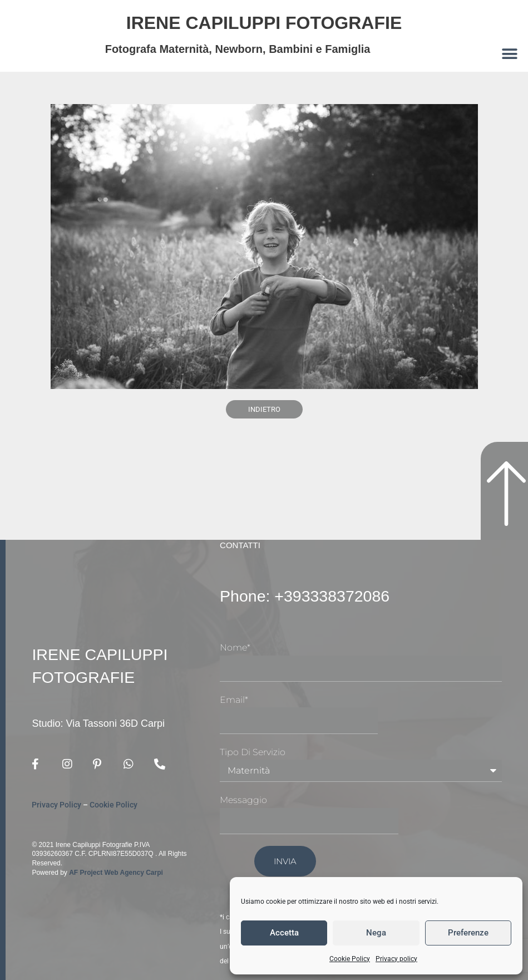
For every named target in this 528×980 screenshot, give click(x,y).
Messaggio (243, 800)
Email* (234, 700)
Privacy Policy (56, 805)
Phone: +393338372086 (315, 595)
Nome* (235, 647)
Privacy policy (396, 959)
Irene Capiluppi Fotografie (264, 21)
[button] (510, 54)
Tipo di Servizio (253, 752)
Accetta (284, 933)
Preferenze (468, 933)
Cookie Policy (350, 959)
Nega (376, 933)
